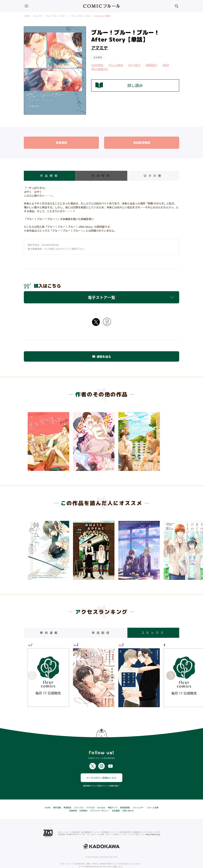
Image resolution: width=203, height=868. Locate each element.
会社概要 (116, 802)
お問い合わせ (128, 802)
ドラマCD (90, 798)
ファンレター (138, 798)
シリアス (98, 57)
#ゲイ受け (134, 65)
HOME (27, 16)
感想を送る (102, 356)
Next (171, 549)
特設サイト (113, 798)
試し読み (119, 85)
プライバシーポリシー (100, 802)
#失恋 (166, 65)
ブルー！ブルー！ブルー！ (57, 16)
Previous (32, 549)
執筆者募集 (125, 798)
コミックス (38, 16)
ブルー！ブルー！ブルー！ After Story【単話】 (91, 16)
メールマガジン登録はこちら (102, 769)
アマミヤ (99, 48)
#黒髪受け (151, 65)
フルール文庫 (153, 798)
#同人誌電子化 (100, 69)
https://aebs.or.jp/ (153, 825)
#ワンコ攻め (116, 65)
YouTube (101, 798)
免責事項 (73, 802)
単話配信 (67, 798)
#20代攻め (97, 65)
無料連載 (57, 798)
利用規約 (83, 802)
